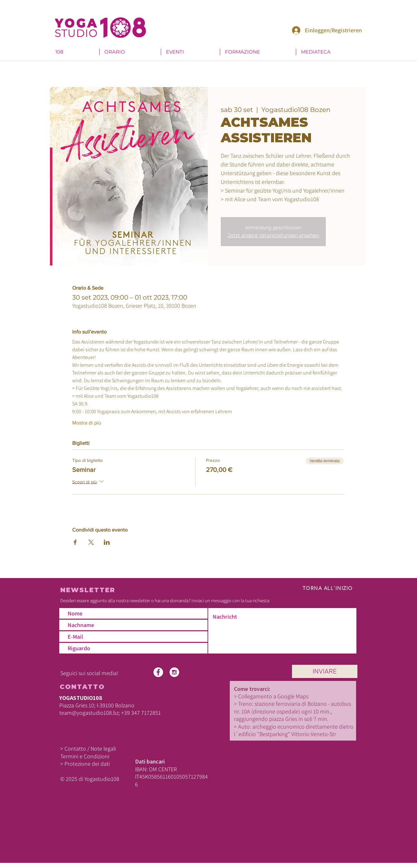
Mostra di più (87, 423)
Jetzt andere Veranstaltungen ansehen (273, 235)
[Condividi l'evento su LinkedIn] (107, 542)
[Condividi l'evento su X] (91, 542)
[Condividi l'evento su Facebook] (75, 542)
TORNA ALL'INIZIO (328, 588)
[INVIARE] (325, 671)
